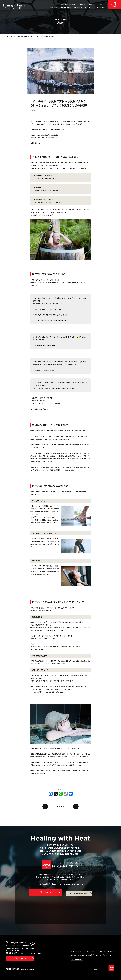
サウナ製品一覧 (78, 8)
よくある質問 (81, 5)
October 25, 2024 (49, 370)
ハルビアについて (52, 8)
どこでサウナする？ (65, 8)
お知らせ (90, 5)
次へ (76, 806)
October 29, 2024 (61, 320)
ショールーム (89, 8)
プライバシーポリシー (109, 955)
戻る (45, 806)
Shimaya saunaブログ (68, 5)
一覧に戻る (60, 806)
